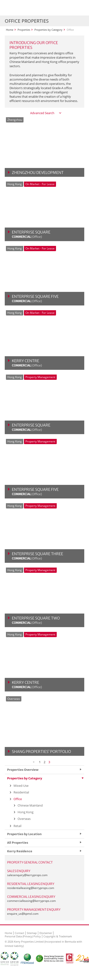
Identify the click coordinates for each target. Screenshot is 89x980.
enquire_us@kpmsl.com (23, 914)
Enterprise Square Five (35, 299)
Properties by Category (48, 30)
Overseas (24, 819)
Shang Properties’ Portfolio (41, 752)
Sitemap (32, 933)
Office (18, 799)
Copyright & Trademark (58, 936)
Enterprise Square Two (36, 620)
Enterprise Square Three (37, 556)
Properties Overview (23, 770)
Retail (17, 826)
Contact (19, 933)
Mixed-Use (21, 786)
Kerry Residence (20, 851)
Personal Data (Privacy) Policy (23, 936)
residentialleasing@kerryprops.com (31, 888)
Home (10, 30)
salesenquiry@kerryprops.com (27, 875)
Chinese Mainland (30, 805)
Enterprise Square (31, 234)
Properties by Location (24, 834)
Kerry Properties (34, 8)
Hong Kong (26, 812)
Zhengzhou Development (38, 173)
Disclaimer (46, 933)
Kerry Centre (27, 363)
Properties (24, 30)
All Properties (18, 843)
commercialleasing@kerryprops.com (31, 901)
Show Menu (80, 8)
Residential (21, 792)
